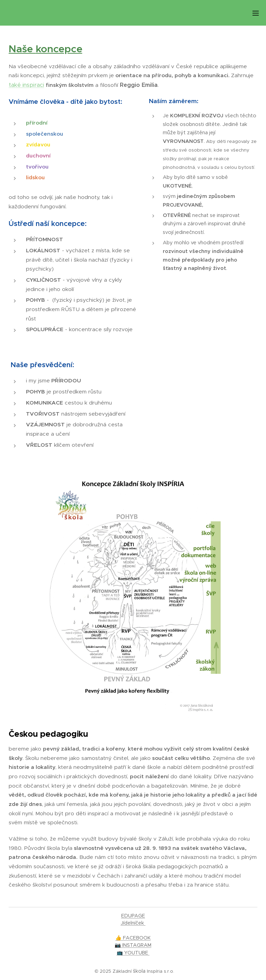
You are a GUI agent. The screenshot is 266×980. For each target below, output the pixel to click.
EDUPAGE (133, 916)
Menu (256, 13)
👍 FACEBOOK (133, 938)
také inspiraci (26, 85)
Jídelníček (133, 923)
